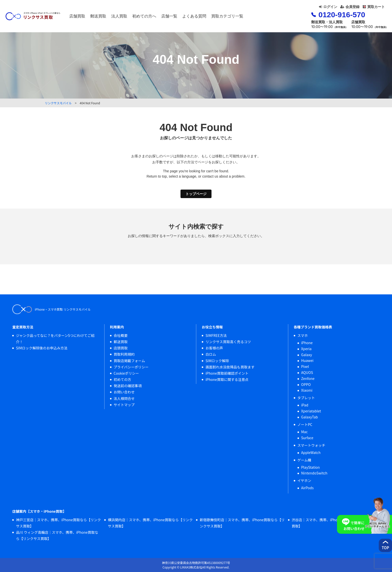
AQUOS (307, 372)
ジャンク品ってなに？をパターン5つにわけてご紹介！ (55, 339)
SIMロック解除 (217, 361)
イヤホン (304, 480)
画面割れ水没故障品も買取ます (230, 367)
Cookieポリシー (126, 373)
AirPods (307, 488)
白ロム (211, 354)
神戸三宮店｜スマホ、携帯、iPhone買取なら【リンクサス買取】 (58, 523)
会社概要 (121, 335)
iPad (305, 405)
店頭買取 (121, 348)
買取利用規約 (124, 354)
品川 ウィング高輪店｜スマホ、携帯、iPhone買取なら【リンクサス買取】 (57, 535)
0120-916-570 (322, 18)
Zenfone (308, 378)
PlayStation (311, 467)
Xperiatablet (311, 411)
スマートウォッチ (311, 445)
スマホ (303, 335)
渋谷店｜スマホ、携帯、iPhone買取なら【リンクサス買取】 (334, 523)
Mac (304, 432)
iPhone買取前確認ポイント (227, 373)
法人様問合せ (124, 398)
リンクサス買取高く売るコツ (228, 342)
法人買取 (141, 17)
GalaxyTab (310, 417)
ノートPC (305, 424)
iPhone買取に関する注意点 (227, 379)
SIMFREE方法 (216, 335)
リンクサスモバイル (58, 103)
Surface (307, 438)
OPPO (306, 384)
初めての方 (122, 379)
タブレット (306, 398)
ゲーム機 (304, 460)
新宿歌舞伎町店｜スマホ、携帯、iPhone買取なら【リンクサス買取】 (242, 523)
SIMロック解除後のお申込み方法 (42, 348)
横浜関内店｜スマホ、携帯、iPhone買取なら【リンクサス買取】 (150, 523)
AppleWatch (311, 452)
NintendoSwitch (314, 473)
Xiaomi (307, 390)
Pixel (305, 366)
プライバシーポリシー (131, 367)
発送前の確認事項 (128, 386)
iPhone (307, 343)
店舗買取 (99, 17)
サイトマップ (124, 405)
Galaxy (307, 355)
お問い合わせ (124, 392)
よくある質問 (216, 17)
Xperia (306, 349)
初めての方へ (166, 17)
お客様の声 (214, 348)
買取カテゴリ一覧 (249, 17)
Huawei (307, 360)
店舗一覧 (191, 17)
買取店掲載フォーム (129, 361)
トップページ (196, 194)
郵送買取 (120, 17)
